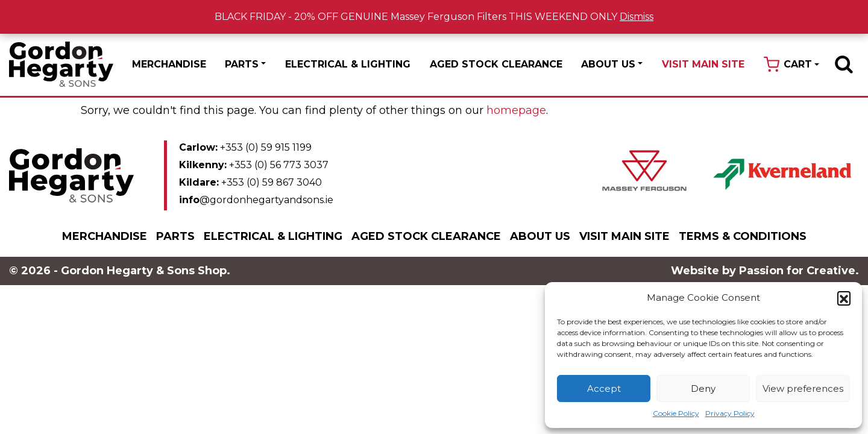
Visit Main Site (703, 64)
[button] (844, 298)
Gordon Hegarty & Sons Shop (61, 64)
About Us (608, 64)
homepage (516, 110)
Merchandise (169, 64)
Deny (703, 388)
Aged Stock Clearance (496, 64)
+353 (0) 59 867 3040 (250, 182)
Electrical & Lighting (348, 64)
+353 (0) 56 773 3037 (254, 165)
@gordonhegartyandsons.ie (256, 200)
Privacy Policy (730, 413)
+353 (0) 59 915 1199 (245, 147)
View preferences (803, 388)
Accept (604, 388)
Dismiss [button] (637, 17)
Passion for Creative (797, 271)
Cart (798, 64)
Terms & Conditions (743, 236)
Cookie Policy (676, 413)
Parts (242, 64)
